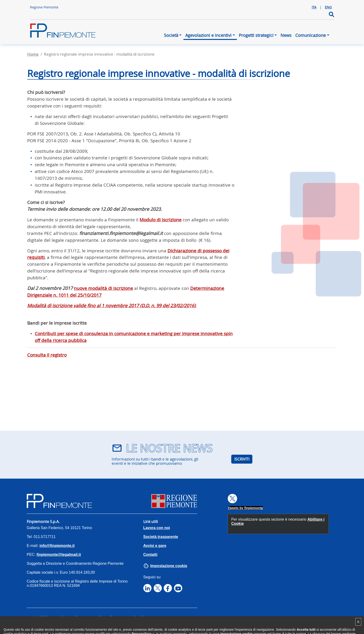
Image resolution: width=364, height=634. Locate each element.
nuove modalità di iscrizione (103, 288)
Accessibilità (38, 617)
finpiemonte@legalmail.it (59, 555)
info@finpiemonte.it (57, 546)
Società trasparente (161, 537)
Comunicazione (311, 35)
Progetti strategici (256, 35)
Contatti (150, 555)
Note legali (135, 617)
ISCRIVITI (242, 459)
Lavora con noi (157, 528)
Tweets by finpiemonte (245, 508)
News (286, 35)
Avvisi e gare (155, 546)
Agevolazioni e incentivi (208, 35)
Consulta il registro (47, 355)
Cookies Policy (104, 617)
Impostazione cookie (169, 566)
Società (171, 35)
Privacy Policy (70, 617)
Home (33, 54)
